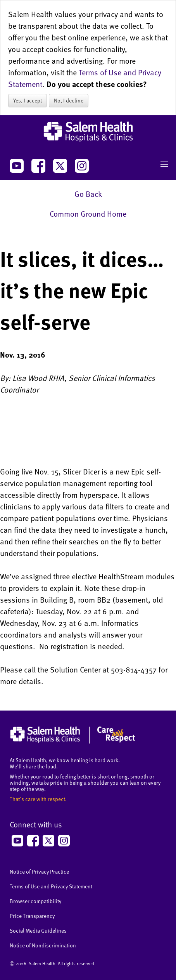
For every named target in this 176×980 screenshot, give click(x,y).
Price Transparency (32, 916)
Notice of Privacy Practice (39, 871)
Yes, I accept (28, 100)
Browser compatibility (35, 901)
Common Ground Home (88, 214)
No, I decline (69, 100)
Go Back (88, 194)
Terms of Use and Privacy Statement (51, 886)
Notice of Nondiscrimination (43, 945)
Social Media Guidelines (38, 930)
